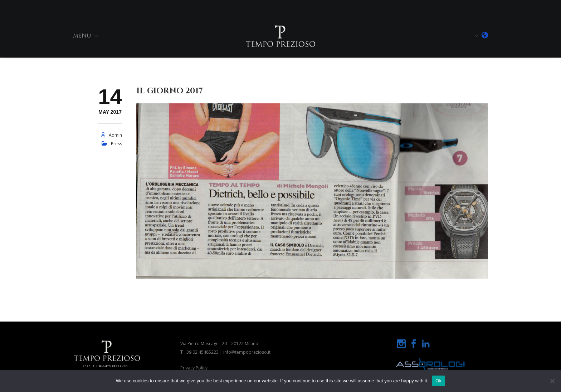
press (116, 144)
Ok (438, 381)
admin (115, 135)
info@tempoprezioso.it (247, 352)
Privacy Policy (194, 368)
